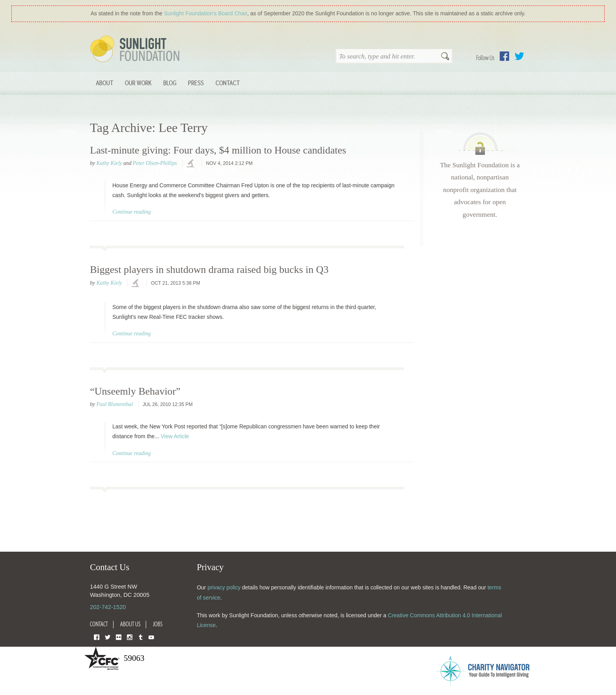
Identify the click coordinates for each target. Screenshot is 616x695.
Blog (170, 83)
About (104, 83)
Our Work (138, 83)
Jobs (158, 624)
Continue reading (132, 212)
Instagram (130, 637)
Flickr (119, 637)
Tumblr (141, 637)
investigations (191, 164)
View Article (175, 436)
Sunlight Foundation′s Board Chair (205, 13)
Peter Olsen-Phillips (155, 163)
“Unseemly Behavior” (135, 391)
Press (196, 83)
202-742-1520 (108, 607)
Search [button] (445, 57)
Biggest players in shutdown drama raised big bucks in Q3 (209, 270)
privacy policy (224, 587)
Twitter (519, 56)
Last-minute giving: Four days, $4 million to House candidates (218, 150)
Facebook (504, 56)
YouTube (151, 637)
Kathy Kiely (109, 163)
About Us (130, 624)
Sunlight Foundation (136, 49)
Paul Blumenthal (115, 404)
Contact (228, 83)
